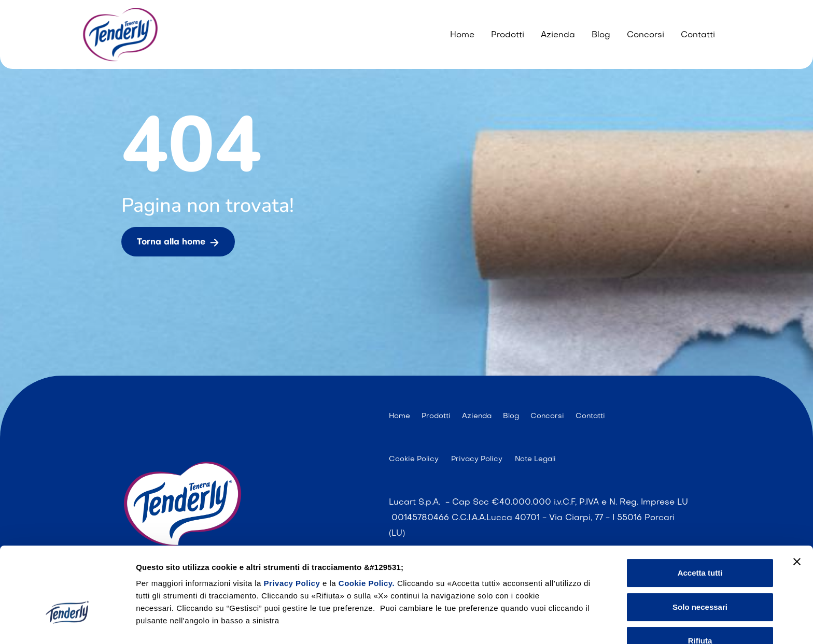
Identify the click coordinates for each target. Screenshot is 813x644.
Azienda (558, 35)
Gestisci (151, 624)
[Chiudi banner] (797, 495)
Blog (601, 35)
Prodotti (508, 35)
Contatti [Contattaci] (698, 35)
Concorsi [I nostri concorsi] (646, 35)
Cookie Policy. (367, 517)
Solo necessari (700, 540)
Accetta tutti (700, 506)
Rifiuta (700, 574)
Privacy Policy (293, 517)
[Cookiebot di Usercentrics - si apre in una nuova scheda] (67, 624)
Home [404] (462, 35)
